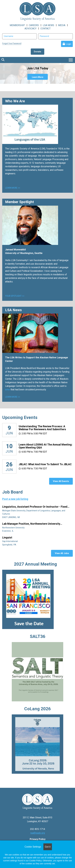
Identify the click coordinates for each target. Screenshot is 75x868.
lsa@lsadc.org (38, 833)
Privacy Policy (38, 839)
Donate (37, 52)
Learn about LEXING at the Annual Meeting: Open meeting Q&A (46, 446)
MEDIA (62, 25)
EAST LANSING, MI (11, 517)
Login (68, 44)
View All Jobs (62, 553)
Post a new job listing (15, 499)
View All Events (61, 481)
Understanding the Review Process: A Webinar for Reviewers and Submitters (42, 428)
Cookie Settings (33, 847)
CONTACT (46, 29)
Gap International (10, 541)
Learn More (38, 77)
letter (8, 390)
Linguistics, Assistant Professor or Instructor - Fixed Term (35, 507)
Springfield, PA (9, 545)
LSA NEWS (48, 25)
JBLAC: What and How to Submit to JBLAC (45, 464)
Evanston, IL (8, 531)
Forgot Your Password (12, 43)
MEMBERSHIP (17, 25)
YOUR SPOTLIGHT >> (15, 296)
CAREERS (34, 25)
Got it (48, 847)
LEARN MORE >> (13, 188)
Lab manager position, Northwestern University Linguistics (31, 524)
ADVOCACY (31, 29)
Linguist (7, 538)
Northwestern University (14, 528)
